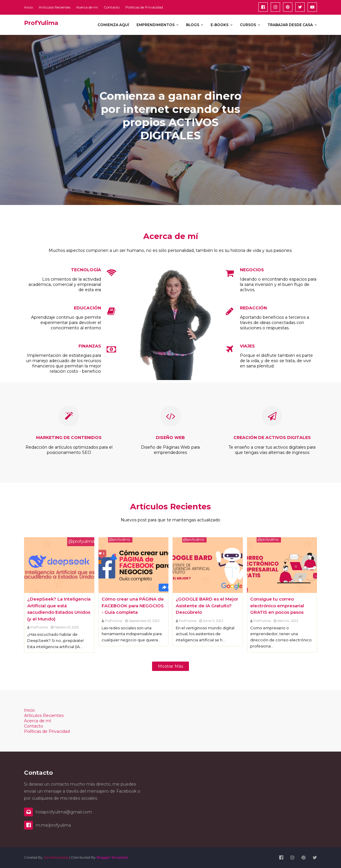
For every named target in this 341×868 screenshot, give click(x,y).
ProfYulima (39, 627)
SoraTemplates (56, 857)
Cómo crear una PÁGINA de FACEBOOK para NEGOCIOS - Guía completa (133, 606)
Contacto (112, 7)
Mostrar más (170, 666)
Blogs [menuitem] (193, 25)
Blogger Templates (112, 857)
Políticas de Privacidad (144, 7)
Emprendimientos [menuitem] (156, 25)
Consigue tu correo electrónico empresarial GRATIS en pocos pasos (277, 606)
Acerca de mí (87, 7)
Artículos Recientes (54, 7)
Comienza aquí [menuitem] (113, 25)
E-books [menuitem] (220, 25)
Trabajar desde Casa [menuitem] (290, 25)
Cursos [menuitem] (248, 25)
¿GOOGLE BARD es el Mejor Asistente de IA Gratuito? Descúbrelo (207, 606)
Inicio (28, 7)
